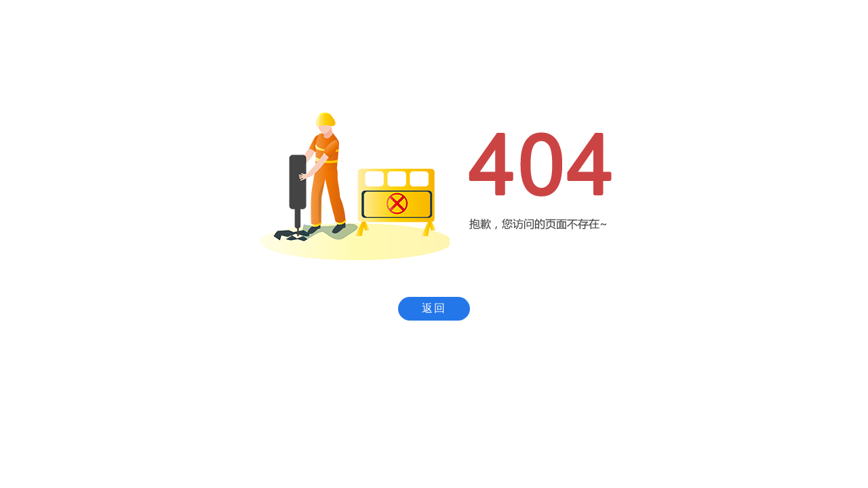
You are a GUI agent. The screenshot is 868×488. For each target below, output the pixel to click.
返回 (434, 308)
